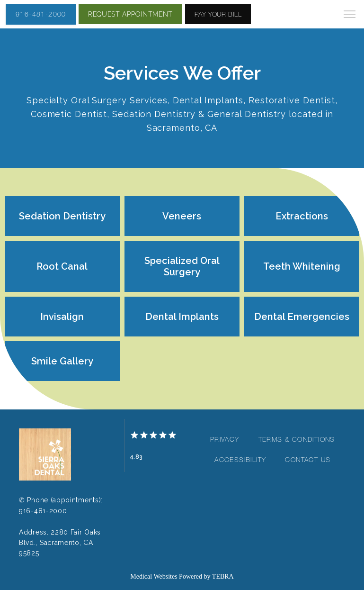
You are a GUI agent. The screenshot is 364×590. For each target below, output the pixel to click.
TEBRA (223, 576)
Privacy (225, 439)
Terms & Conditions (297, 439)
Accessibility (240, 460)
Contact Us (308, 460)
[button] (350, 15)
